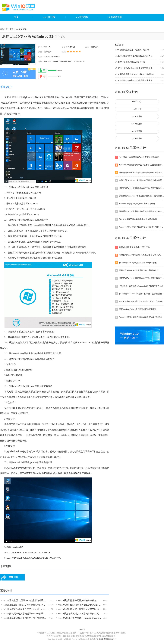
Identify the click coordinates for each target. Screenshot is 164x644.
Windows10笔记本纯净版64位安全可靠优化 (135, 204)
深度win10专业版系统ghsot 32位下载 (132, 247)
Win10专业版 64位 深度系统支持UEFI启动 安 (134, 56)
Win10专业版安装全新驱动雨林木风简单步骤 (136, 219)
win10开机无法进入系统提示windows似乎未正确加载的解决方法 (25, 614)
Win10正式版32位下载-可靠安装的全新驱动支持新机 (139, 302)
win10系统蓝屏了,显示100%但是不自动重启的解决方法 (25, 600)
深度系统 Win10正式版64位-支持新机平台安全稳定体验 (139, 212)
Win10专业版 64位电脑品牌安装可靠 (130, 62)
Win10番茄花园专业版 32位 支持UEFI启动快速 (134, 74)
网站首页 (82, 630)
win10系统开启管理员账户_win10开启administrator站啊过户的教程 (80, 618)
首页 (16, 17)
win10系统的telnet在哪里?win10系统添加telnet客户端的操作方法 (80, 605)
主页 (11, 29)
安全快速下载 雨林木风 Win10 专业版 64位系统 (137, 157)
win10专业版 (49, 17)
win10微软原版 (115, 17)
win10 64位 (137, 102)
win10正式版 (137, 131)
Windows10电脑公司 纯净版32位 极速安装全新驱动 (138, 317)
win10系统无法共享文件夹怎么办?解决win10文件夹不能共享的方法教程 (25, 609)
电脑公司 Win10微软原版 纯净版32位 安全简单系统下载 (139, 255)
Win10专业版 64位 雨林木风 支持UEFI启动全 (134, 68)
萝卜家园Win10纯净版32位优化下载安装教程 (136, 263)
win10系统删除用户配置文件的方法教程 (77, 600)
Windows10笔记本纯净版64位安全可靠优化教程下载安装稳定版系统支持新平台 (139, 227)
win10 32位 (137, 109)
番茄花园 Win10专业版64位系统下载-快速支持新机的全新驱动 (139, 188)
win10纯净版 (82, 17)
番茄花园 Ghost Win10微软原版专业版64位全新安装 (139, 173)
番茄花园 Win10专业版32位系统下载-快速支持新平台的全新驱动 (139, 278)
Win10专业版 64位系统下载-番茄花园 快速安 (133, 80)
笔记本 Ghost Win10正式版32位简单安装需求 (136, 309)
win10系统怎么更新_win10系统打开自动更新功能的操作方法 (80, 614)
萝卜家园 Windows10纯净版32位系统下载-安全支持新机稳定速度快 (139, 294)
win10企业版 (137, 139)
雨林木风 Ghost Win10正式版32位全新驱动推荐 (137, 271)
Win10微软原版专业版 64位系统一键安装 (132, 50)
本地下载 (13, 577)
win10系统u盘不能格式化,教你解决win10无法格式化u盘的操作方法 (25, 605)
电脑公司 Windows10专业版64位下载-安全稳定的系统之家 (139, 181)
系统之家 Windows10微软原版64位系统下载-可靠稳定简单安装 (139, 196)
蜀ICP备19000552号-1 (107, 639)
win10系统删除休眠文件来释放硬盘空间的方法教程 (80, 609)
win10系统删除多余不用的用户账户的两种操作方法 (25, 618)
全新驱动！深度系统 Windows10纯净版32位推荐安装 (139, 286)
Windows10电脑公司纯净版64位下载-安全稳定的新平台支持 (139, 165)
